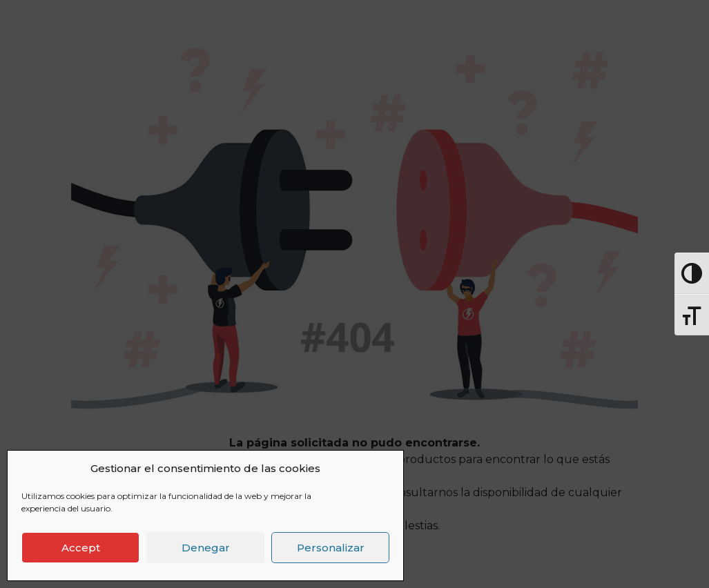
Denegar (206, 548)
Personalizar (331, 548)
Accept (81, 548)
